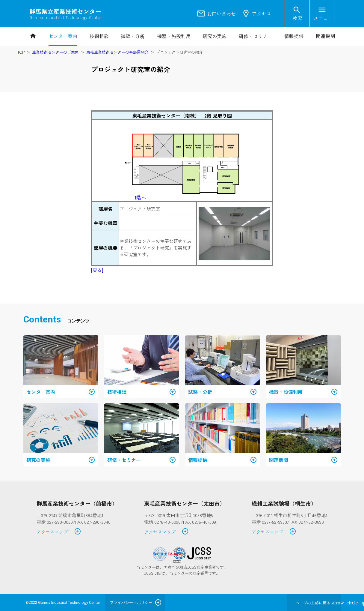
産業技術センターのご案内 (55, 52)
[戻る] (97, 270)
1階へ (140, 197)
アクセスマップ (59, 532)
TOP (21, 52)
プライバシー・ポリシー (131, 602)
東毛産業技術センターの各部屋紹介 (117, 52)
